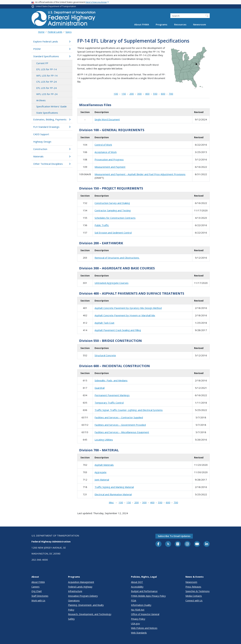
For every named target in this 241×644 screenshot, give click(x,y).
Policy (71, 610)
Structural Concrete (105, 355)
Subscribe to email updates (174, 536)
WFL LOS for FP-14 (47, 76)
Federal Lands (55, 32)
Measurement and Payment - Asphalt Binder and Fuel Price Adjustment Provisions (140, 174)
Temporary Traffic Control (109, 403)
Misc (111, 502)
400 (147, 94)
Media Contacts (194, 596)
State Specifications (47, 113)
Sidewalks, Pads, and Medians (111, 380)
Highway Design (42, 142)
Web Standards (139, 633)
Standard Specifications (52, 56)
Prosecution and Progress (109, 159)
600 (163, 94)
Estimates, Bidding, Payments (52, 119)
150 (124, 94)
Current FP (42, 63)
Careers (35, 587)
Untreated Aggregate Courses (112, 283)
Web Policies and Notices (144, 628)
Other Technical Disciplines (52, 164)
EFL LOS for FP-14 (46, 69)
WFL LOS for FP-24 (47, 94)
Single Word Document (107, 119)
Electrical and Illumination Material (113, 494)
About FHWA (142, 24)
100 (116, 94)
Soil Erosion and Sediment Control (113, 233)
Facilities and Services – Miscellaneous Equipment (122, 432)
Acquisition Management (81, 582)
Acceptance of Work (106, 152)
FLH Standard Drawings (52, 127)
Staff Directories (40, 596)
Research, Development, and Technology (90, 614)
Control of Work (103, 145)
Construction (52, 149)
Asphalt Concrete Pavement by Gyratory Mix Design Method (128, 308)
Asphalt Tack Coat (104, 323)
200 (132, 94)
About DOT (137, 582)
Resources (180, 24)
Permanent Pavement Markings (112, 395)
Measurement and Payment (110, 167)
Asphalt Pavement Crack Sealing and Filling (118, 330)
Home (41, 32)
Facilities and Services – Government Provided (120, 425)
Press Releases (193, 587)
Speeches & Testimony (197, 591)
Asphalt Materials (104, 465)
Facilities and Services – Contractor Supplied (119, 417)
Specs (69, 32)
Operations (74, 601)
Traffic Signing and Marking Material (114, 487)
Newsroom (200, 24)
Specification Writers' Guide (51, 106)
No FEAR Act (138, 610)
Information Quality (141, 605)
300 (139, 94)
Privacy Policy (138, 619)
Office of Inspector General (145, 614)
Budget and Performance (144, 591)
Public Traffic (102, 225)
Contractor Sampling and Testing (113, 210)
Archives (41, 100)
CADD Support (41, 134)
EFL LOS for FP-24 (46, 88)
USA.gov (135, 624)
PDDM (52, 49)
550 (155, 94)
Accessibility (137, 587)
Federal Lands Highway (80, 587)
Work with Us (38, 601)
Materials (52, 156)
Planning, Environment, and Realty (86, 605)
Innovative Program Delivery (83, 596)
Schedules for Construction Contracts (115, 218)
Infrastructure (75, 591)
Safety (71, 619)
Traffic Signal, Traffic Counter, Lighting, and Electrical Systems (129, 410)
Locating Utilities (104, 440)
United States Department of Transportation (56, 6)
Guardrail (100, 388)
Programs (162, 24)
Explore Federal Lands (52, 41)
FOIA (134, 601)
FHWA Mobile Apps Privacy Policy (148, 596)
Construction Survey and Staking (112, 203)
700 (171, 94)
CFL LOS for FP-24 (46, 82)
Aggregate (101, 472)
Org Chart (37, 591)
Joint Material (102, 480)
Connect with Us (194, 601)
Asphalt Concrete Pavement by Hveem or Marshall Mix (125, 315)
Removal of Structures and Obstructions (117, 258)
